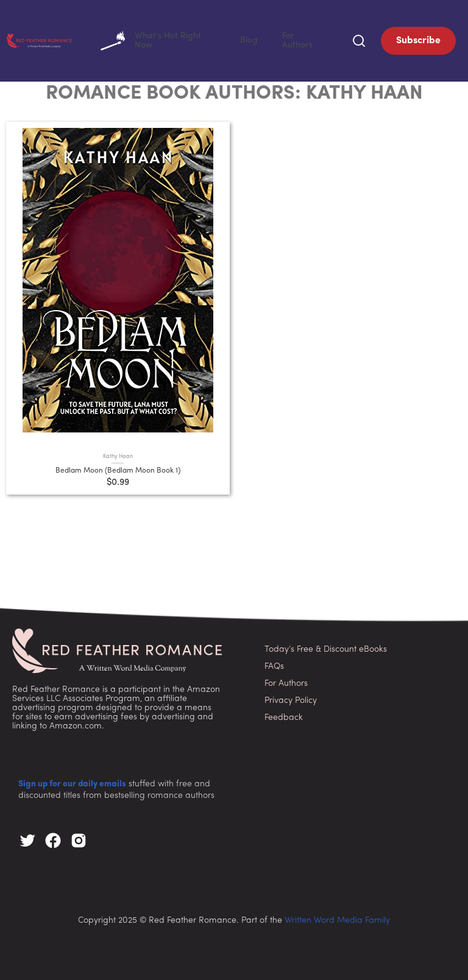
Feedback (284, 715)
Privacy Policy (291, 698)
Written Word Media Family (337, 918)
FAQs (274, 664)
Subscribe (418, 40)
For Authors (312, 39)
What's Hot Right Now (200, 40)
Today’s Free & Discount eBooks (326, 647)
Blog (274, 39)
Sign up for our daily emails (72, 782)
